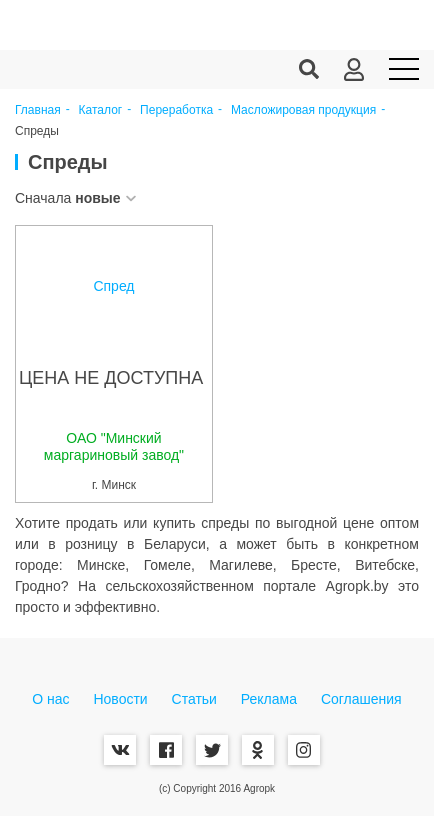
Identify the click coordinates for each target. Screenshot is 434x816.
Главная (38, 110)
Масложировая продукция (303, 110)
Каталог (101, 110)
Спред (113, 286)
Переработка (176, 110)
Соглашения (361, 699)
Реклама (269, 699)
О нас (50, 699)
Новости (120, 699)
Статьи (194, 699)
